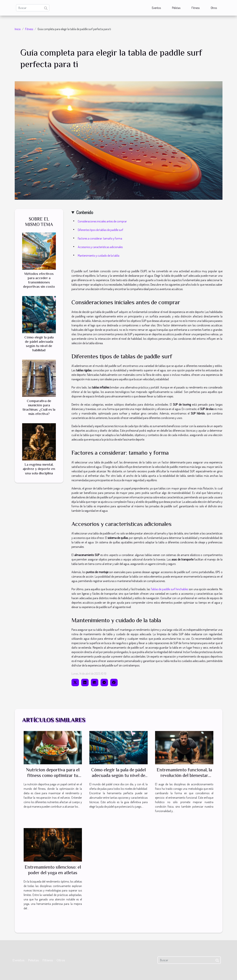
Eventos (156, 8)
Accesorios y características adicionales (100, 247)
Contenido (85, 212)
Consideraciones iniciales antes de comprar (102, 221)
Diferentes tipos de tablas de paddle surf (101, 230)
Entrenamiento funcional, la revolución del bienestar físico (184, 775)
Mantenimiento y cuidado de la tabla (99, 256)
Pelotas (176, 8)
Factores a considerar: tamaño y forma (100, 238)
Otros (214, 8)
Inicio (18, 29)
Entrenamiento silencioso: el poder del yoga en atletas (53, 870)
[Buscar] (33, 8)
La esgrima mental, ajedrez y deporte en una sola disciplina (39, 469)
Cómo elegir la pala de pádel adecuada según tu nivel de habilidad (118, 775)
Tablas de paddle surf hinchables (170, 589)
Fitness (196, 8)
